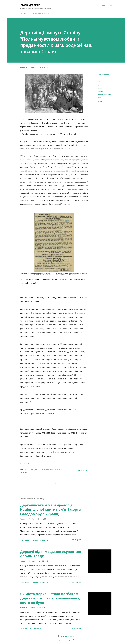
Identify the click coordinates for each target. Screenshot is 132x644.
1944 (100, 85)
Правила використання (40, 13)
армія (100, 88)
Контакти (23, 13)
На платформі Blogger (66, 636)
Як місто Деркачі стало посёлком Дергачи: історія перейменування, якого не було (50, 598)
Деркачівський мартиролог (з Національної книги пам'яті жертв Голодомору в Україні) (50, 510)
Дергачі (100, 91)
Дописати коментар (41, 540)
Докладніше (77, 540)
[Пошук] (103, 5)
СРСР (100, 98)
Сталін (100, 101)
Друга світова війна (104, 95)
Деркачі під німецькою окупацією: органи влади (51, 554)
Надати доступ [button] (104, 75)
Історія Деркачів (30, 5)
